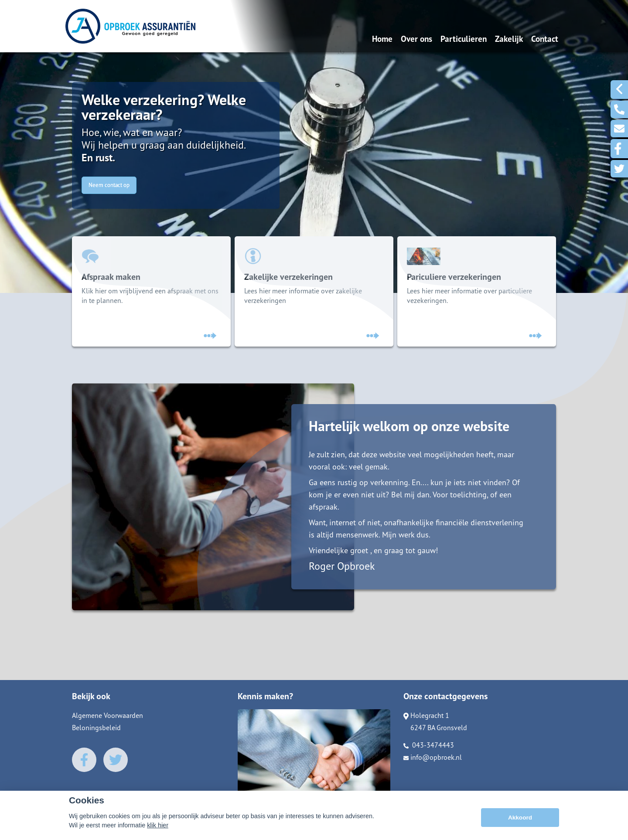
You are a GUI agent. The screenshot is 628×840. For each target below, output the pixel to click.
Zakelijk (509, 39)
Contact (545, 39)
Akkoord (520, 818)
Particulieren (464, 39)
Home (382, 39)
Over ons (416, 39)
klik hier (158, 825)
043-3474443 (429, 750)
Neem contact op (109, 185)
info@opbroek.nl (433, 762)
